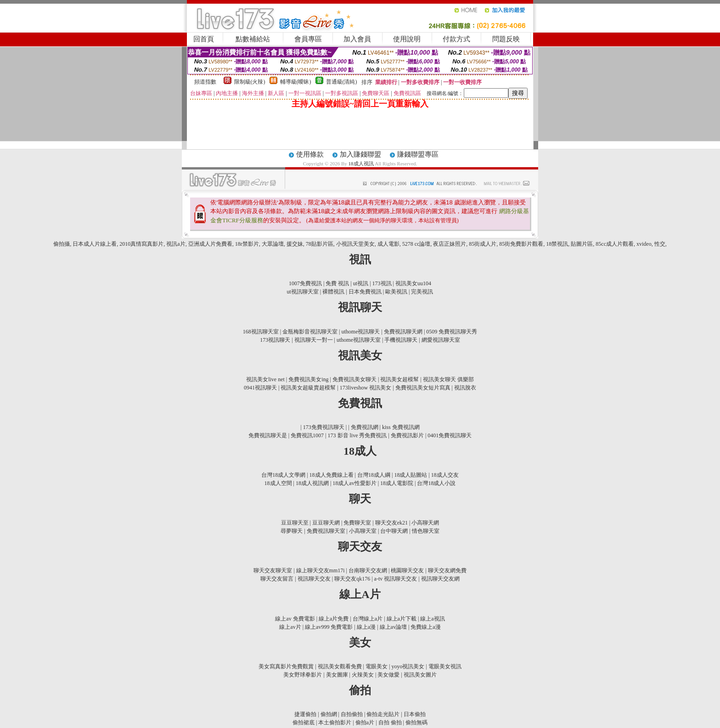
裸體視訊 (333, 292)
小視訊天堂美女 (355, 244)
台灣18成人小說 (436, 483)
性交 (660, 244)
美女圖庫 (337, 675)
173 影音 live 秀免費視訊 (357, 435)
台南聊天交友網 (368, 570)
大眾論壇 (273, 244)
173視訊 (382, 283)
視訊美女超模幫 (399, 379)
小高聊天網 (425, 523)
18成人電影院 (397, 483)
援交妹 (295, 244)
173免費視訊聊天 (324, 427)
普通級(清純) (342, 82)
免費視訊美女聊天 (354, 379)
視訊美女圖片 (420, 675)
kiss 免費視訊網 (401, 427)
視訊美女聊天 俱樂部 (448, 379)
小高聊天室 (363, 531)
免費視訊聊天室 (326, 531)
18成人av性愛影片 (354, 483)
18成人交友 (445, 475)
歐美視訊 (396, 292)
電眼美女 (377, 666)
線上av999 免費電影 (329, 627)
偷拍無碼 (416, 722)
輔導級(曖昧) (296, 82)
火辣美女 (363, 675)
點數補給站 (253, 39)
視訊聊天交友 (314, 579)
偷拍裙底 (304, 722)
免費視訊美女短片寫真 (423, 388)
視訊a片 (176, 244)
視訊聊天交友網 (440, 579)
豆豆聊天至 (295, 523)
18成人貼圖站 (411, 475)
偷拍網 (329, 714)
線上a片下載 (402, 619)
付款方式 (456, 39)
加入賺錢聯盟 (360, 154)
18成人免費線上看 (332, 475)
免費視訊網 (365, 427)
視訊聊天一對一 (314, 340)
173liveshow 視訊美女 (366, 388)
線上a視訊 (432, 619)
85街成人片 (483, 244)
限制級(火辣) (250, 82)
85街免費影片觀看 (521, 244)
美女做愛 (388, 675)
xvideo (644, 244)
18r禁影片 (247, 244)
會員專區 (308, 39)
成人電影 (388, 244)
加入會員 (357, 39)
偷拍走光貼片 (383, 714)
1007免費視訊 (305, 283)
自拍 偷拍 (390, 722)
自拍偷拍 (352, 714)
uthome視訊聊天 (361, 332)
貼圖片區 (582, 244)
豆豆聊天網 (326, 523)
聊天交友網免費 (447, 570)
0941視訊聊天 (260, 388)
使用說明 (407, 39)
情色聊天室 (426, 531)
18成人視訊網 (312, 483)
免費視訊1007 (307, 435)
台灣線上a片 (368, 619)
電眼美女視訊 (445, 666)
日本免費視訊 (365, 292)
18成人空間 (278, 483)
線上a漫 (366, 627)
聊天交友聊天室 (273, 570)
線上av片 (290, 627)
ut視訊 (361, 283)
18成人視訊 (362, 164)
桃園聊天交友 (407, 570)
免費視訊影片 (407, 435)
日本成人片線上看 (95, 244)
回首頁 (204, 39)
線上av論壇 (393, 627)
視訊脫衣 (465, 388)
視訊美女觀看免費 (340, 666)
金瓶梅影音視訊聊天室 (310, 332)
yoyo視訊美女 (408, 666)
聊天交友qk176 (352, 579)
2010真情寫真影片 (141, 244)
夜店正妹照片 (450, 244)
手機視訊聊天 (401, 340)
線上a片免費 (334, 619)
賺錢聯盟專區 (418, 154)
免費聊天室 (357, 523)
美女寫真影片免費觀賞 (286, 666)
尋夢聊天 (292, 531)
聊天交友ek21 (391, 523)
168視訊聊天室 (261, 332)
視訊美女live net (265, 379)
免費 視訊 (337, 283)
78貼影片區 (320, 244)
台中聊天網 (394, 531)
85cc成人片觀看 (615, 244)
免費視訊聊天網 (403, 332)
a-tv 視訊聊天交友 (396, 579)
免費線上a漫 (425, 627)
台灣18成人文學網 (283, 475)
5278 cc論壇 (416, 244)
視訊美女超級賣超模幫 (308, 388)
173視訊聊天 (275, 340)
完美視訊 (422, 292)
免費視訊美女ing (308, 379)
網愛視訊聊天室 (441, 340)
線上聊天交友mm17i (321, 570)
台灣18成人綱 (374, 475)
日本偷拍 (415, 714)
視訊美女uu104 (413, 283)
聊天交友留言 (277, 579)
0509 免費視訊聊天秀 (452, 332)
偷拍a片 (365, 722)
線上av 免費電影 (295, 619)
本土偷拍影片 (335, 722)
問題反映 (506, 39)
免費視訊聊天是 (268, 435)
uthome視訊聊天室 (359, 340)
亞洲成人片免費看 (210, 244)
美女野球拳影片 (303, 675)
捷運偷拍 (305, 714)
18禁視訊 (557, 244)
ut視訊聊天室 (303, 292)
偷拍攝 (62, 244)
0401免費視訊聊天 (450, 435)
